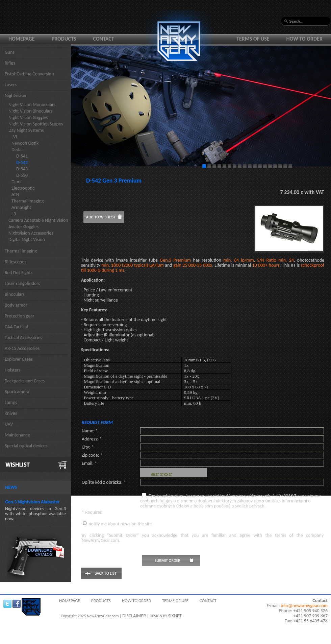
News (11, 487)
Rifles (10, 63)
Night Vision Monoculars (32, 105)
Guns (10, 52)
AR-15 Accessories (22, 348)
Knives (11, 413)
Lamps (11, 402)
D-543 (22, 169)
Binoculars (15, 294)
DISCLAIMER (134, 616)
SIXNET (175, 616)
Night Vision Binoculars (31, 111)
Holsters (12, 370)
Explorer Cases (19, 359)
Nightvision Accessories (31, 233)
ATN (15, 195)
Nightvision (16, 96)
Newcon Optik (25, 143)
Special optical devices (26, 446)
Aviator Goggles (23, 227)
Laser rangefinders (22, 283)
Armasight (21, 207)
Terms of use (253, 39)
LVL (15, 137)
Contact (103, 39)
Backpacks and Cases (25, 381)
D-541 (22, 156)
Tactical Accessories (23, 338)
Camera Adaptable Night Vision (38, 220)
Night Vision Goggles (28, 117)
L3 (14, 214)
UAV (9, 424)
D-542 (22, 162)
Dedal (17, 150)
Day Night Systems (26, 130)
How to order (305, 39)
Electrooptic (23, 188)
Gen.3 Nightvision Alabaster (32, 502)
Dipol (17, 182)
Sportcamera (17, 392)
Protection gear (19, 316)
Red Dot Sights (19, 273)
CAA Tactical (16, 327)
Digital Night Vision (27, 240)
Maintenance (17, 435)
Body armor (16, 305)
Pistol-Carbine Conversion (29, 74)
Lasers (11, 85)
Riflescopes (16, 262)
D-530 (22, 175)
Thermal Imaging (28, 201)
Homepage (22, 39)
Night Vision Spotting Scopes (36, 124)
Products (64, 39)
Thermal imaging (21, 251)
